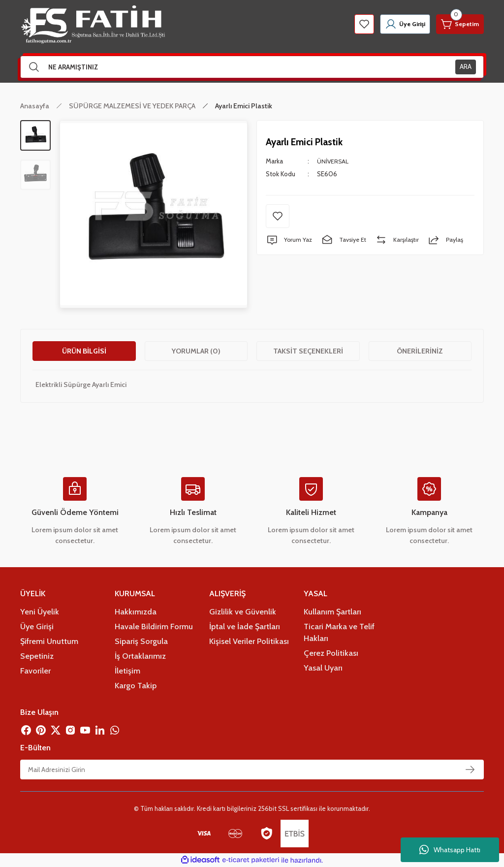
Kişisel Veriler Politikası (249, 641)
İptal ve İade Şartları (245, 626)
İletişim (127, 671)
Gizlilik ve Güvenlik (243, 611)
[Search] (252, 67)
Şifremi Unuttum (49, 641)
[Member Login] (397, 24)
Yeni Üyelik (40, 611)
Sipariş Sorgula (141, 641)
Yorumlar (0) (196, 351)
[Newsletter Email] (252, 770)
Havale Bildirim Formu (154, 626)
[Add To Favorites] (278, 216)
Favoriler (35, 671)
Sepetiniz (37, 656)
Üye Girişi (37, 626)
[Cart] (457, 24)
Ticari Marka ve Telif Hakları (339, 632)
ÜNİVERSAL (333, 161)
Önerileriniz (420, 351)
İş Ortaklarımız (140, 656)
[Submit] (470, 770)
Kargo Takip (136, 685)
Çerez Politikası (331, 653)
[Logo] (94, 24)
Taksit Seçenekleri (308, 351)
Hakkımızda (136, 611)
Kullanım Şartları (332, 611)
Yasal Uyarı (323, 668)
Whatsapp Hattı (450, 850)
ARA (466, 66)
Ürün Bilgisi (84, 351)
